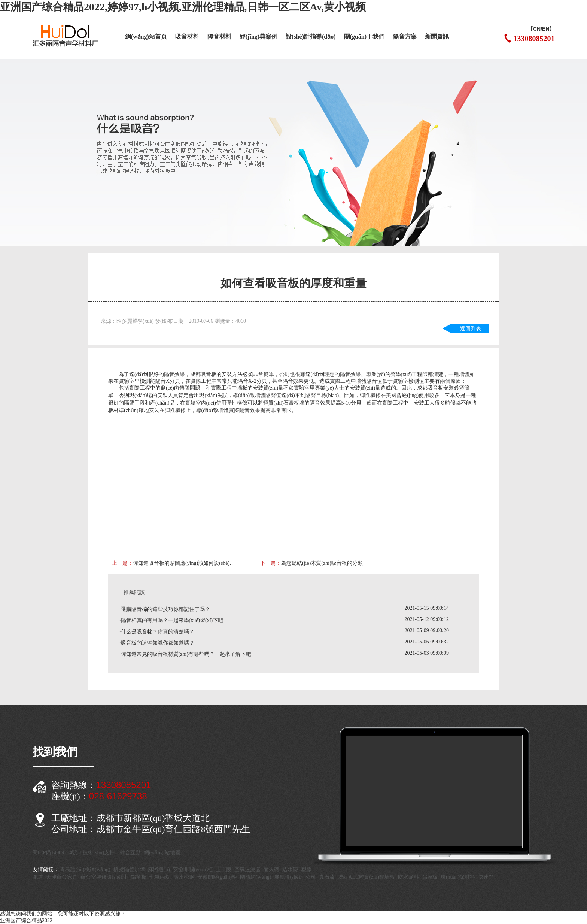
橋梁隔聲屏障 (129, 870)
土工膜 (223, 870)
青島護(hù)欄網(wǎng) (85, 870)
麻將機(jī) (159, 870)
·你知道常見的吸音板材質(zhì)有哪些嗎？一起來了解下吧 (185, 654)
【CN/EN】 (541, 29)
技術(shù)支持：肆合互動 (112, 853)
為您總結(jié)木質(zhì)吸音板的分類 (322, 563)
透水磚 (290, 870)
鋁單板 (139, 877)
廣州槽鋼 (184, 877)
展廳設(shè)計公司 (295, 877)
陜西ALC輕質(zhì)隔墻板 (366, 877)
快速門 (486, 877)
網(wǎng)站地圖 (162, 853)
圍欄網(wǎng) (256, 877)
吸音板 (209, 374)
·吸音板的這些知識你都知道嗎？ (157, 643)
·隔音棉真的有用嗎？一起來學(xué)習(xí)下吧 (171, 620)
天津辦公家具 (62, 877)
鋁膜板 (430, 877)
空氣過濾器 (247, 870)
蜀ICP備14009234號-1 (57, 853)
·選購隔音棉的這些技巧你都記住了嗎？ (165, 609)
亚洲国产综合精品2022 (26, 920)
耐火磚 (271, 870)
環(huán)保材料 (458, 877)
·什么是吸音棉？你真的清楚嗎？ (157, 632)
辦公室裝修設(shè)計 (104, 877)
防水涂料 (408, 877)
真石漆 (327, 877)
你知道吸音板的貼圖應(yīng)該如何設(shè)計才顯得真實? (185, 563)
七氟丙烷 (160, 877)
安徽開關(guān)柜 (193, 870)
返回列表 (471, 329)
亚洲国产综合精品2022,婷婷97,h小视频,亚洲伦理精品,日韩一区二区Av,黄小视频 (183, 7)
